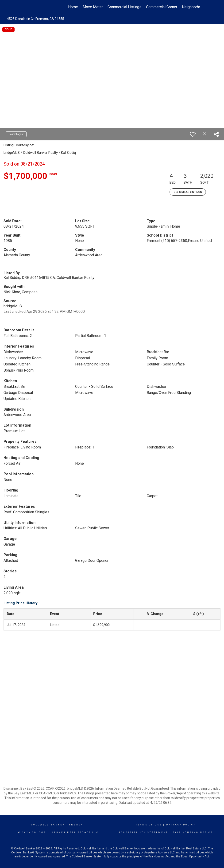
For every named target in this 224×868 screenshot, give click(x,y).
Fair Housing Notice (193, 832)
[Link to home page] (26, 7)
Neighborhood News (199, 7)
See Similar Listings (188, 192)
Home (73, 7)
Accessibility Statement (143, 832)
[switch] (193, 134)
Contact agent (16, 134)
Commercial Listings (124, 7)
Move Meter (93, 7)
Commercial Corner (162, 7)
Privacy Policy (181, 825)
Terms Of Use (149, 825)
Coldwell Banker (48, 825)
